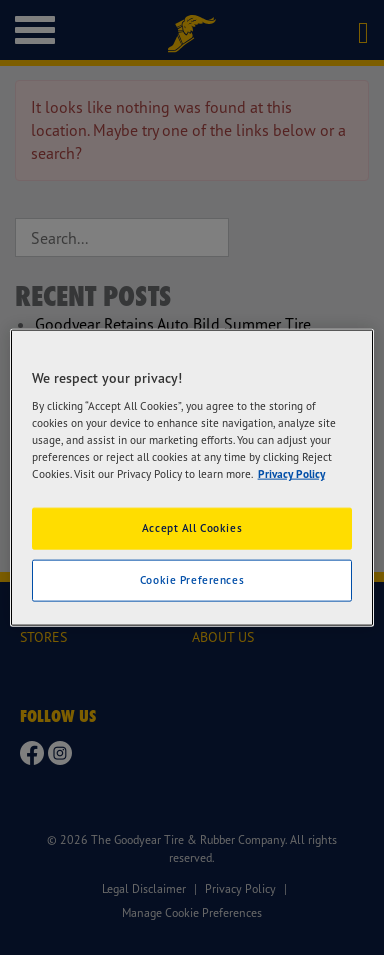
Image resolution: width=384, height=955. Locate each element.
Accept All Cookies (192, 528)
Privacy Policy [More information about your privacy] (291, 474)
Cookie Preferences (192, 580)
